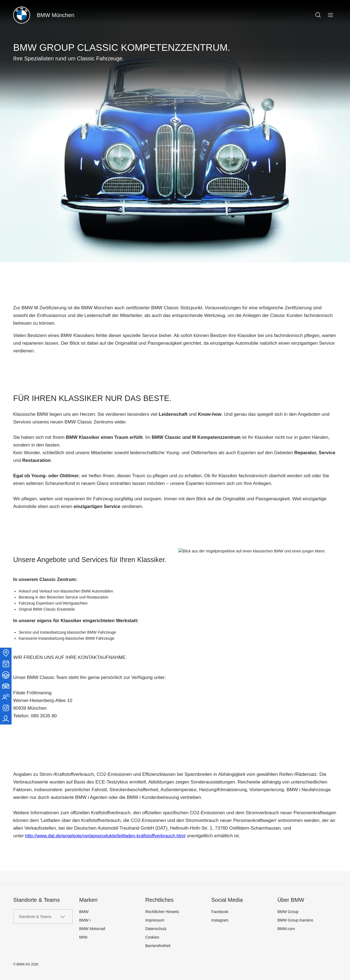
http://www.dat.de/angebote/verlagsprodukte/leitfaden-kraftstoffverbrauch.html (105, 836)
